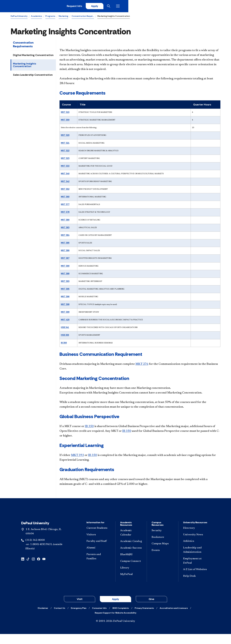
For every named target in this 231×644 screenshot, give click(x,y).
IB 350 (64, 344)
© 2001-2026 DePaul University (115, 631)
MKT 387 (65, 259)
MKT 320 (65, 136)
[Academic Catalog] (131, 551)
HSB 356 (65, 336)
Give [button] (151, 609)
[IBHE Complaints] (121, 618)
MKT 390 (65, 267)
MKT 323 (65, 159)
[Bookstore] (162, 547)
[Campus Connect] (131, 571)
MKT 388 (65, 275)
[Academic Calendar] (131, 543)
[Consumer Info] (99, 618)
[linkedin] (23, 569)
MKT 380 (65, 221)
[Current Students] (99, 538)
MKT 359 (65, 121)
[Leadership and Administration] (195, 560)
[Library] (131, 578)
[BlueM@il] (131, 565)
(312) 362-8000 (35, 550)
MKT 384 (65, 236)
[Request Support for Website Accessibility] (115, 623)
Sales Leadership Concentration (33, 76)
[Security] (162, 541)
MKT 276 (142, 365)
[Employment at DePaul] (195, 571)
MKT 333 (65, 167)
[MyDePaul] (131, 584)
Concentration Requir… (83, 17)
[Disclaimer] (43, 618)
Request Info (172, 7)
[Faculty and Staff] (99, 551)
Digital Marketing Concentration (33, 56)
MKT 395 (65, 290)
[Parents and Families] (99, 567)
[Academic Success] (131, 558)
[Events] (162, 560)
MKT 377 (65, 205)
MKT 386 (65, 251)
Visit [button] (80, 609)
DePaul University (19, 17)
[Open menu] (218, 7)
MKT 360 (65, 198)
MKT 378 (65, 213)
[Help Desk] (195, 586)
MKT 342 (65, 182)
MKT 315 (65, 113)
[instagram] (33, 569)
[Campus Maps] (162, 554)
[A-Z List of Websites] (195, 580)
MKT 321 (65, 144)
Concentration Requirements (23, 45)
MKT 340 (65, 175)
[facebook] (39, 569)
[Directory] (195, 538)
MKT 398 (65, 305)
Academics (36, 17)
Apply (193, 7)
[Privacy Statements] (144, 618)
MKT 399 (65, 313)
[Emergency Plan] (79, 618)
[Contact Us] (60, 618)
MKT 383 (65, 228)
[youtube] (44, 569)
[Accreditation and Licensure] (174, 618)
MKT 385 (65, 244)
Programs (50, 17)
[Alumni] (99, 558)
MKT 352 (65, 190)
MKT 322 (65, 152)
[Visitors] (99, 545)
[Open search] (209, 7)
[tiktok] (28, 569)
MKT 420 (65, 321)
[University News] (195, 545)
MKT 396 (65, 298)
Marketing (63, 17)
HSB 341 (65, 328)
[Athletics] (195, 551)
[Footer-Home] (115, 517)
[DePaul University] (34, 7)
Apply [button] (115, 609)
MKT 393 (65, 282)
